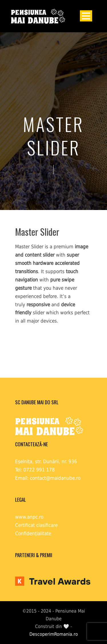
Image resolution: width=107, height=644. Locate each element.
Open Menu (86, 16)
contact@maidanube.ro (55, 478)
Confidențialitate (33, 533)
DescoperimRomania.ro (54, 634)
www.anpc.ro (29, 517)
